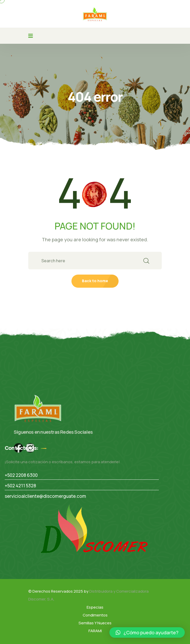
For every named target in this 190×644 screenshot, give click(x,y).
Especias (95, 607)
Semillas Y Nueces (95, 623)
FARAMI (95, 631)
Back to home (95, 281)
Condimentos (95, 615)
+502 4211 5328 (20, 486)
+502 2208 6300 (21, 475)
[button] (147, 632)
